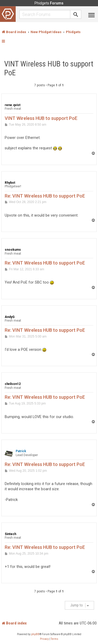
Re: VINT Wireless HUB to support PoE (45, 196)
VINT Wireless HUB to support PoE (49, 68)
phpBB (35, 634)
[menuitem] (44, 639)
